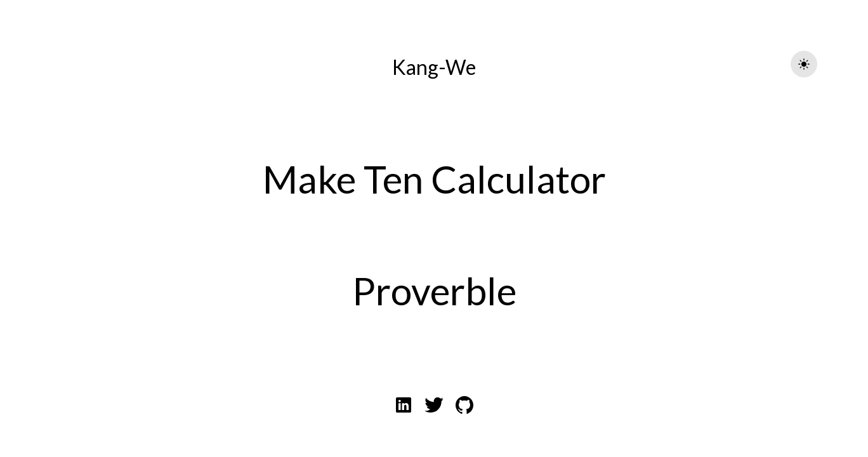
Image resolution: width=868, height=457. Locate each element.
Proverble (434, 291)
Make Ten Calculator (434, 179)
